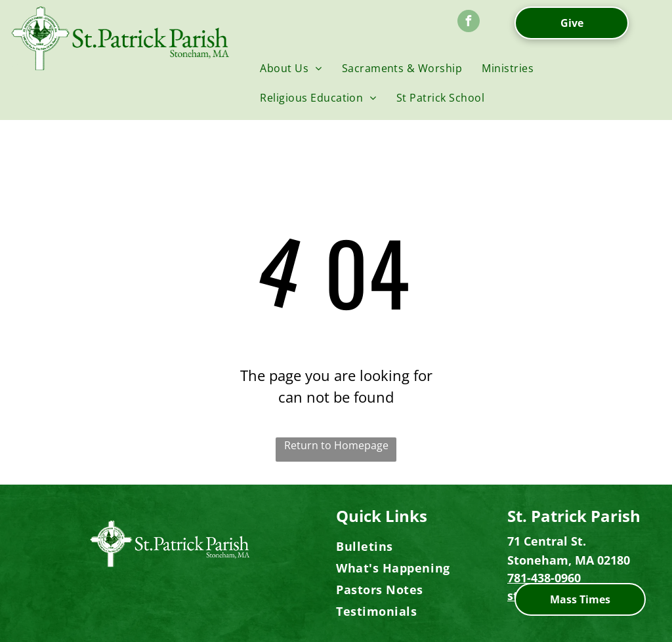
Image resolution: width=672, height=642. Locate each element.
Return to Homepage (336, 445)
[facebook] (469, 23)
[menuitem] (291, 68)
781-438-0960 (544, 578)
